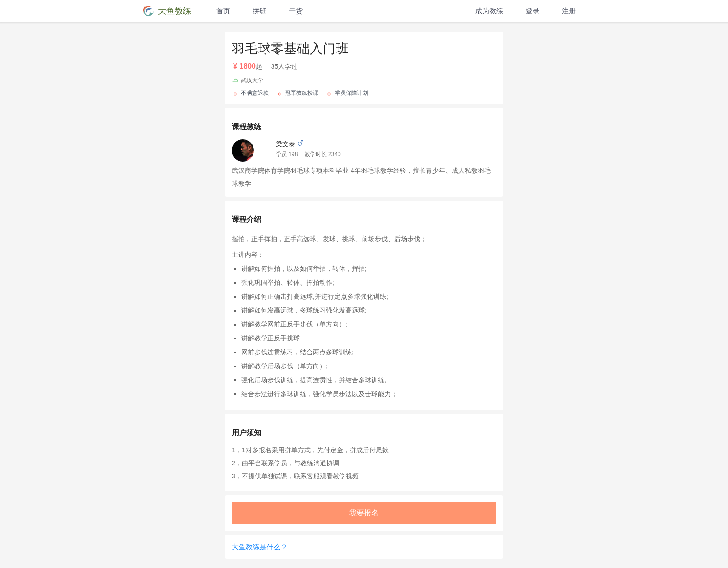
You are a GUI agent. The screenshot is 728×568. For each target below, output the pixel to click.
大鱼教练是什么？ (260, 547)
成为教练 (489, 11)
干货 (296, 11)
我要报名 (364, 513)
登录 (533, 11)
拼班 (260, 11)
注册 (569, 11)
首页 (223, 11)
